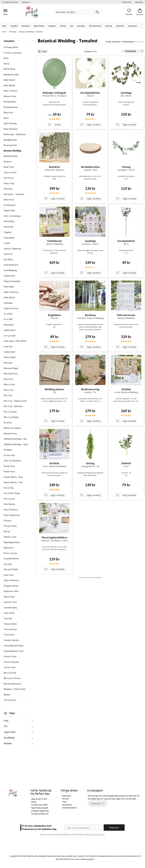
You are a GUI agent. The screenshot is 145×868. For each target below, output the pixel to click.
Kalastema (26, 26)
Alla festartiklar (95, 26)
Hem (4, 32)
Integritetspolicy (70, 808)
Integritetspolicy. (97, 834)
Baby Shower (39, 26)
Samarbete (67, 805)
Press (64, 802)
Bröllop (63, 26)
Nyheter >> (27, 2)
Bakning (109, 26)
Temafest (14, 26)
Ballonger (81, 26)
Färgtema (52, 26)
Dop (72, 26)
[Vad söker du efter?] (78, 12)
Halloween (132, 26)
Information (127, 2)
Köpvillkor (67, 796)
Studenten (120, 26)
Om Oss (65, 799)
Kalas (4, 26)
